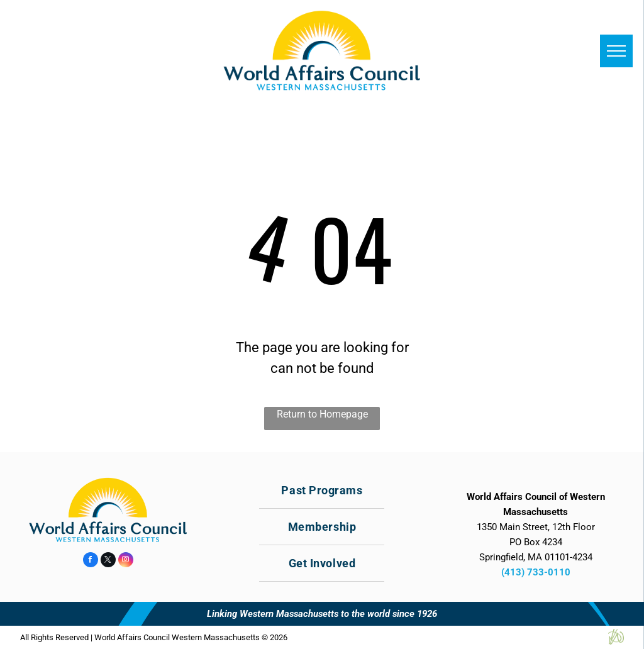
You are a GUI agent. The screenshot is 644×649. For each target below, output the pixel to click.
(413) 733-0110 (536, 572)
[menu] (616, 51)
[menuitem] (322, 491)
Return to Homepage (322, 414)
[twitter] (108, 561)
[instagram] (126, 561)
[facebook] (91, 561)
